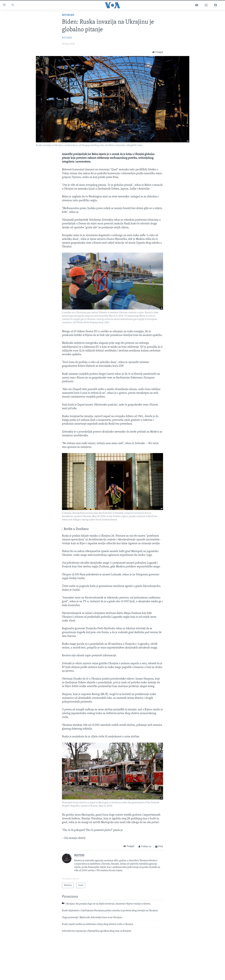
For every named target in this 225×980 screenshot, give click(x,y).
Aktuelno (68, 15)
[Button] (157, 52)
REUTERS (67, 38)
